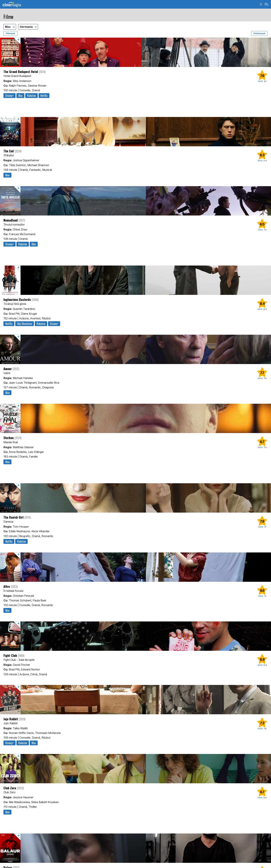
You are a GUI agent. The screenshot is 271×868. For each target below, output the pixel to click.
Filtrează (10, 33)
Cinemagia (12, 4)
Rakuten (31, 96)
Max (8, 27)
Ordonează (259, 33)
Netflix (44, 96)
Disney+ (10, 96)
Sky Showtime (25, 324)
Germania (27, 27)
